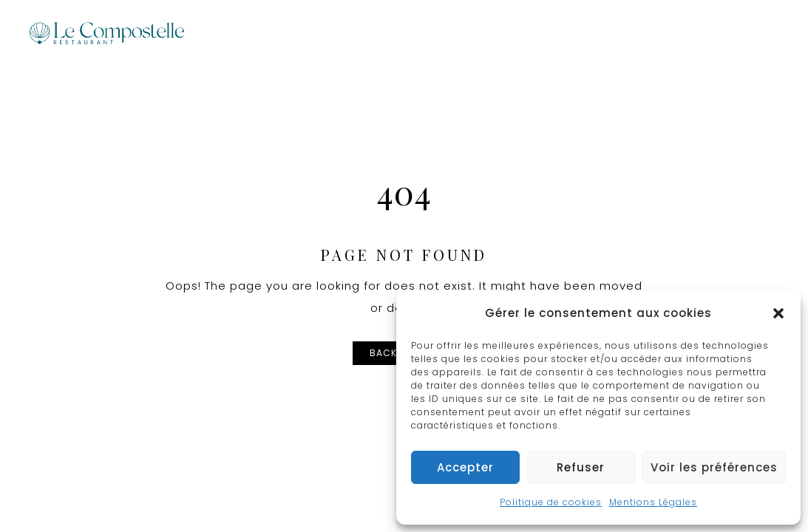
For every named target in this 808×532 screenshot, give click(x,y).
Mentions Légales (653, 502)
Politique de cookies (551, 502)
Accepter (465, 467)
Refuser (581, 467)
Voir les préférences (714, 467)
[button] (778, 313)
